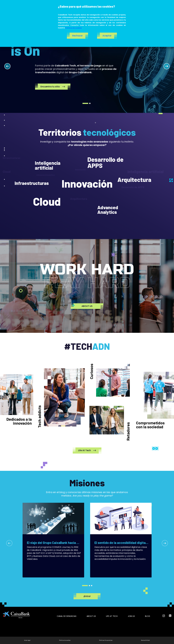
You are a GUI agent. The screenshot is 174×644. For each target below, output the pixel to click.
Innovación (87, 183)
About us (91, 616)
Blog (148, 616)
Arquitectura (134, 180)
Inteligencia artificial (48, 165)
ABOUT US (87, 306)
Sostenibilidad (145, 640)
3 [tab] (92, 586)
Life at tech (112, 616)
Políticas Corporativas (106, 640)
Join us (131, 616)
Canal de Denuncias (67, 616)
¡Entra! (87, 596)
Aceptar (107, 36)
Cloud (47, 201)
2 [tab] (90, 103)
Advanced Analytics (108, 210)
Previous (7, 66)
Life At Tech (87, 451)
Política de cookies (74, 28)
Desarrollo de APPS (105, 162)
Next (167, 66)
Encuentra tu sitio (53, 87)
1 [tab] (85, 103)
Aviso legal (27, 640)
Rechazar (77, 36)
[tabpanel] (87, 63)
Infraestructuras (32, 183)
